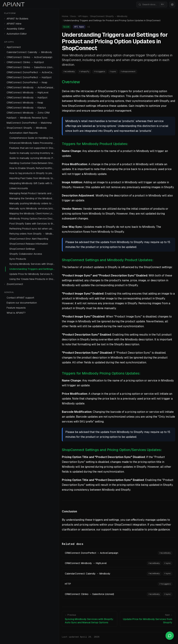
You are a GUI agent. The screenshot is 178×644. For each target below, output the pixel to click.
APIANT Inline (14, 24)
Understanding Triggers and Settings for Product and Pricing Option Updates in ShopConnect (33, 269)
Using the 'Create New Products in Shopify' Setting (33, 279)
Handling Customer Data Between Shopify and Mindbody (33, 163)
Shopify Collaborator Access (26, 254)
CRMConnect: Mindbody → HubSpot (27, 98)
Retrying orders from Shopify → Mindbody (33, 234)
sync (113, 72)
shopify (84, 72)
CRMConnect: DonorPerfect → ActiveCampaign (31, 72)
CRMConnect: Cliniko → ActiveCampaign (29, 57)
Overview (71, 82)
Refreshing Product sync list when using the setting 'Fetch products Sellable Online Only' (33, 229)
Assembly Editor (16, 29)
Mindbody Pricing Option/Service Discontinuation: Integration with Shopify (33, 219)
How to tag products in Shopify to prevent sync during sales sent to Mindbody (33, 173)
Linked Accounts (19, 188)
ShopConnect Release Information (29, 244)
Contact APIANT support (20, 298)
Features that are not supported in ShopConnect (33, 148)
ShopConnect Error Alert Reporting (29, 239)
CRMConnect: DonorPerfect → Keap (27, 82)
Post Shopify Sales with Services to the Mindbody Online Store (33, 224)
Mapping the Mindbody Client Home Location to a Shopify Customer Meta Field (33, 214)
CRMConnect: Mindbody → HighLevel (27, 92)
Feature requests (16, 308)
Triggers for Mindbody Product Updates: (95, 144)
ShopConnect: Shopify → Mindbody (27, 128)
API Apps (83, 16)
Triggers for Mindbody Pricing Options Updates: (101, 373)
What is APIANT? (16, 313)
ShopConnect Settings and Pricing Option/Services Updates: (112, 450)
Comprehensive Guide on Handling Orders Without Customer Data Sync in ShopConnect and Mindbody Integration (33, 138)
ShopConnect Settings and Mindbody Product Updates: (108, 260)
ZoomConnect (15, 284)
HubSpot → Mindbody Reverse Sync (27, 118)
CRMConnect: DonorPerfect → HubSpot (29, 77)
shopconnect (128, 72)
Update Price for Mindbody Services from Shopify (33, 274)
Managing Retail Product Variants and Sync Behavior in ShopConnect (33, 193)
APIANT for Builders (17, 19)
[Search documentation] (152, 5)
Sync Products (18, 259)
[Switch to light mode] (172, 5)
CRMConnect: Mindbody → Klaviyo (26, 108)
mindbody (69, 72)
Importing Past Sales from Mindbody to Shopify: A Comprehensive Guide (33, 178)
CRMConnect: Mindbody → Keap (25, 103)
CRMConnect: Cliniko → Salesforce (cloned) (31, 67)
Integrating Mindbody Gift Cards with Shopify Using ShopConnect (33, 183)
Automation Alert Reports (24, 133)
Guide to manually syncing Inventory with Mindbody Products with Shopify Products (33, 153)
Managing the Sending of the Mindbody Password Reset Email (33, 198)
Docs (73, 16)
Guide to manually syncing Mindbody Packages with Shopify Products (33, 158)
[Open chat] (170, 636)
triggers (100, 72)
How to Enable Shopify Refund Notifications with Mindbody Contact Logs (33, 168)
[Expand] (5, 19)
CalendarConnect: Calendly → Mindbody (29, 52)
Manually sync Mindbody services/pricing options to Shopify (33, 208)
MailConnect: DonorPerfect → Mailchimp (29, 123)
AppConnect (14, 47)
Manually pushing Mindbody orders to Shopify (33, 203)
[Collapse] (5, 128)
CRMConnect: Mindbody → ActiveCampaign (31, 87)
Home (65, 16)
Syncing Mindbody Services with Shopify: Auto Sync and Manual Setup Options (33, 264)
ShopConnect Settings (22, 249)
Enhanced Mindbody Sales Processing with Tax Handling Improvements (33, 143)
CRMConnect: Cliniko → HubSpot (25, 62)
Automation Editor (17, 34)
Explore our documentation (22, 303)
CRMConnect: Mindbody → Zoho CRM (28, 113)
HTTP (68, 584)
